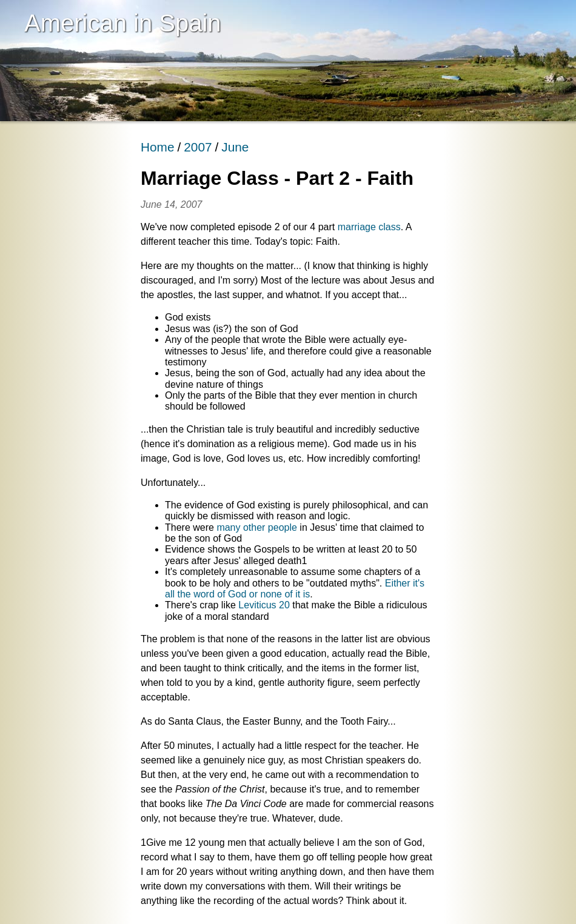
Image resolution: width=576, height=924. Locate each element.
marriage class (369, 227)
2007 (198, 147)
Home (157, 147)
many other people (257, 527)
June (235, 147)
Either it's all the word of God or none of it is (295, 589)
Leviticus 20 (264, 605)
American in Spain (123, 23)
